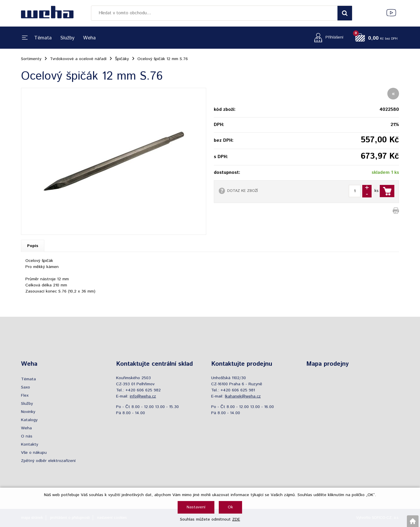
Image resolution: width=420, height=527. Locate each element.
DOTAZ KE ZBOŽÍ (243, 191)
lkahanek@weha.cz (243, 396)
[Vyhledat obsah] (345, 13)
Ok (230, 507)
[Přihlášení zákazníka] (327, 37)
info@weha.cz (143, 396)
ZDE (236, 519)
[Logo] (47, 13)
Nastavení (196, 507)
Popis (33, 246)
